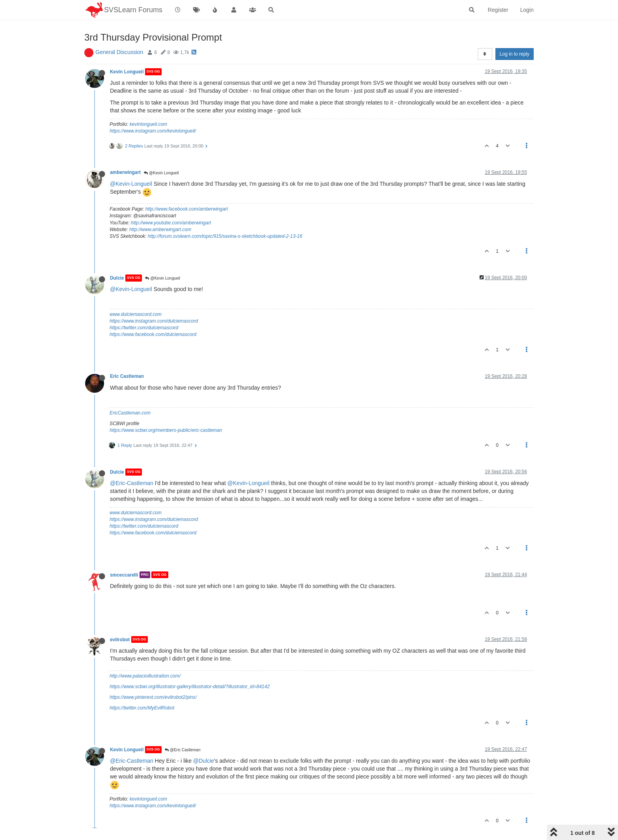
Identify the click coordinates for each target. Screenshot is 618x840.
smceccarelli (124, 575)
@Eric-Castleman (132, 483)
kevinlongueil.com (148, 124)
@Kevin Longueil (161, 173)
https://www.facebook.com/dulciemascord (153, 334)
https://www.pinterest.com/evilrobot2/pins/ (153, 697)
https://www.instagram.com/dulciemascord (154, 321)
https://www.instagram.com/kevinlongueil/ (153, 131)
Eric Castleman (127, 376)
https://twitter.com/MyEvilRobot (142, 708)
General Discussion (119, 52)
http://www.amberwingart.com (160, 230)
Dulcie (117, 278)
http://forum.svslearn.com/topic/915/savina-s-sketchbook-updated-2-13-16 (225, 236)
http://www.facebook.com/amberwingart (187, 209)
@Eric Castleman (183, 750)
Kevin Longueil (127, 72)
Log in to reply (515, 54)
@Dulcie (204, 761)
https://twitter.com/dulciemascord (144, 328)
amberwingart (125, 172)
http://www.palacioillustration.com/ (145, 676)
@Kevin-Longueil (131, 184)
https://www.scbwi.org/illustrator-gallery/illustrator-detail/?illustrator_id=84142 (190, 687)
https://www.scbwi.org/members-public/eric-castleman (166, 430)
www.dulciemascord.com (136, 314)
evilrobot (120, 639)
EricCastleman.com (130, 413)
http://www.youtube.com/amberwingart (171, 223)
